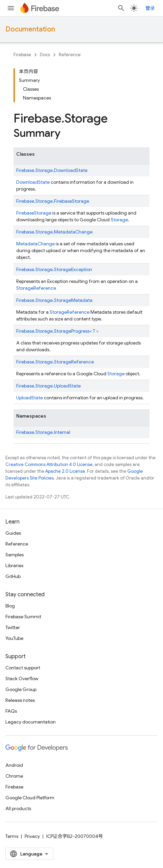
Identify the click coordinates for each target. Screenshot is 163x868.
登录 (150, 8)
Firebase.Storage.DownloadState (52, 170)
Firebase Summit (23, 617)
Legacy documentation (31, 722)
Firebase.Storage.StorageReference (55, 362)
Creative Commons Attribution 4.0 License (49, 464)
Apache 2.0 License (65, 471)
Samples (15, 555)
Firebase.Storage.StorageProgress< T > (57, 331)
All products (18, 808)
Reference (70, 55)
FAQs (11, 711)
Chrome (14, 776)
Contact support (23, 668)
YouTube (14, 638)
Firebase (22, 55)
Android (14, 765)
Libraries (14, 565)
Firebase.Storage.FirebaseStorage (53, 201)
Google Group (21, 689)
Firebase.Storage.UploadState (48, 386)
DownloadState (33, 182)
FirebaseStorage (34, 213)
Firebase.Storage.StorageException (54, 269)
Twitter (13, 627)
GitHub (13, 576)
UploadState (30, 398)
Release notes (20, 700)
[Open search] (121, 8)
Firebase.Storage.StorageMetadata (54, 300)
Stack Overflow (22, 678)
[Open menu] (11, 8)
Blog (10, 606)
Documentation (30, 29)
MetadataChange (35, 244)
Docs (45, 55)
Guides (13, 533)
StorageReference (36, 288)
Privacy (32, 836)
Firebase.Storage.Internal (43, 432)
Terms (12, 836)
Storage (119, 220)
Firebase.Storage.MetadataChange (54, 232)
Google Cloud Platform (30, 798)
